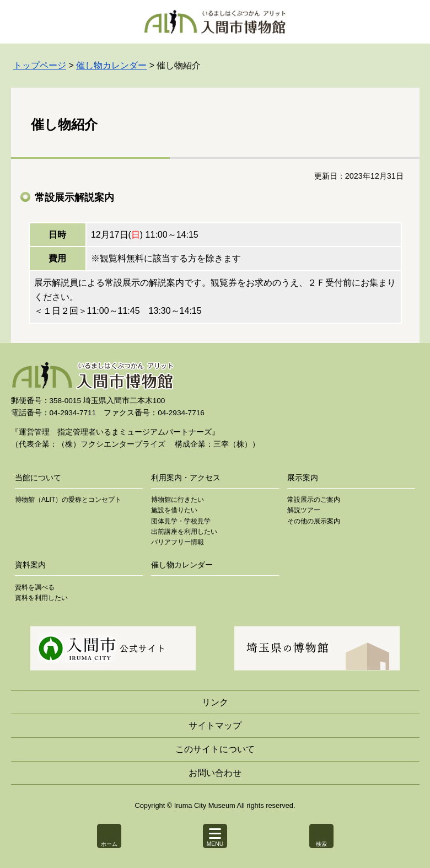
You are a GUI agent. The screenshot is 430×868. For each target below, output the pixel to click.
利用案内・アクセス (186, 478)
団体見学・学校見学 (181, 521)
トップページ (40, 65)
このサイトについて (215, 749)
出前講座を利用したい (184, 532)
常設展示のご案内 (314, 500)
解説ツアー (304, 510)
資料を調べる (35, 587)
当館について (38, 478)
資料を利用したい (41, 598)
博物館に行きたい (178, 500)
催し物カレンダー (111, 65)
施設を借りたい (174, 510)
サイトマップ (215, 725)
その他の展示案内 (314, 521)
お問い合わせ (215, 773)
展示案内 (303, 478)
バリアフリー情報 (178, 542)
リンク (215, 702)
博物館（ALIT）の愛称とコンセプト (68, 500)
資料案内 (30, 565)
